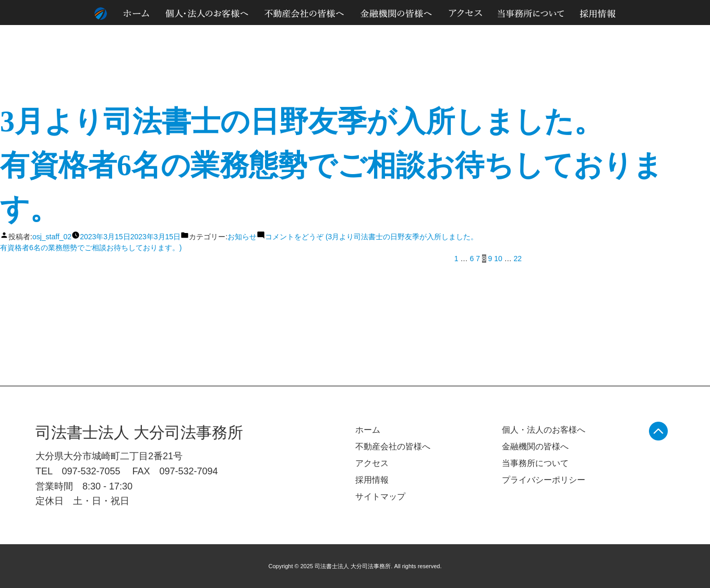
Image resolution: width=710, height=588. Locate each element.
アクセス (372, 463)
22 (518, 259)
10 (498, 259)
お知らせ (242, 237)
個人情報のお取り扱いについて (593, 36)
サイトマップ (665, 36)
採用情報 (372, 480)
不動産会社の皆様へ (393, 446)
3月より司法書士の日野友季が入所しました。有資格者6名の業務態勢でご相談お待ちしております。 (331, 165)
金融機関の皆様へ (535, 446)
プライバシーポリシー (544, 480)
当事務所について (535, 463)
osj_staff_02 (52, 237)
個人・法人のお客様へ (544, 430)
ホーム (368, 430)
